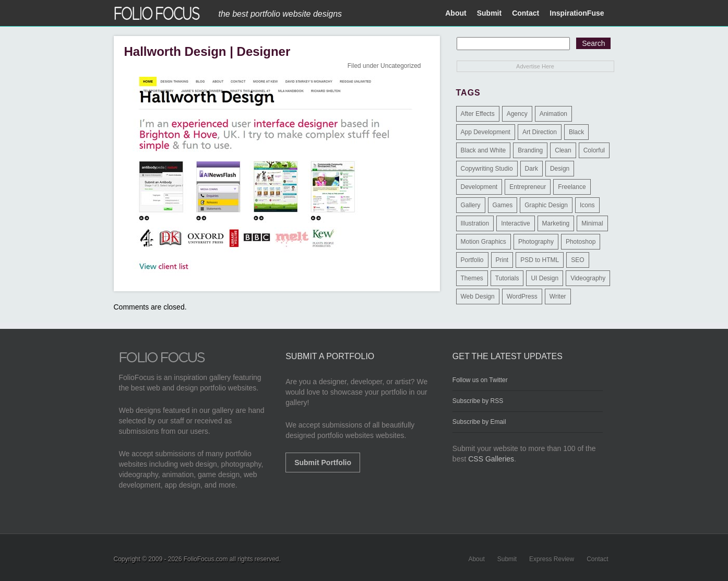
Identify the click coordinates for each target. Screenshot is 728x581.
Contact (526, 13)
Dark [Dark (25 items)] (532, 169)
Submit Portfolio (323, 463)
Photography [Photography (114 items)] (536, 242)
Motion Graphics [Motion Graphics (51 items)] (484, 242)
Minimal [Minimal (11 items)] (592, 223)
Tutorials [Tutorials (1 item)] (507, 278)
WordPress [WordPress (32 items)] (522, 297)
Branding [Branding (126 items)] (530, 150)
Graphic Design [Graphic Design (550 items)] (546, 205)
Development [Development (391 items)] (479, 187)
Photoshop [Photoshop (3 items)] (581, 242)
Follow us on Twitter (480, 380)
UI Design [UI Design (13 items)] (545, 278)
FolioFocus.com (206, 559)
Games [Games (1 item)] (503, 205)
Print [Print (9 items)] (502, 260)
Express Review (552, 559)
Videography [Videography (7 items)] (588, 278)
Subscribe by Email (479, 422)
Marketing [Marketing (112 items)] (556, 223)
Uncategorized (401, 66)
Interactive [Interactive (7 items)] (515, 223)
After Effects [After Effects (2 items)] (478, 114)
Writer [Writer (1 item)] (558, 297)
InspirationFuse (577, 13)
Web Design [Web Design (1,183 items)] (478, 297)
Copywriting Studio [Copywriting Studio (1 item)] (487, 169)
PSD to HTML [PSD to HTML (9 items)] (540, 260)
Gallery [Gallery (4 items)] (471, 205)
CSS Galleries (491, 459)
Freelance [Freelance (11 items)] (572, 187)
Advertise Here (535, 66)
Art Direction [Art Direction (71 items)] (540, 132)
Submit (489, 13)
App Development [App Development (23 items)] (486, 132)
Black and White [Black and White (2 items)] (484, 150)
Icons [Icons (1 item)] (587, 205)
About (456, 13)
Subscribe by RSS (478, 401)
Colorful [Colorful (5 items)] (594, 150)
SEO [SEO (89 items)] (577, 260)
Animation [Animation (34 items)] (553, 114)
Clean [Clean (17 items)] (563, 150)
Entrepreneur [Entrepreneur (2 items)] (528, 187)
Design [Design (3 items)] (560, 169)
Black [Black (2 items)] (576, 132)
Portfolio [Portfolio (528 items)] (472, 260)
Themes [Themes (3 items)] (472, 278)
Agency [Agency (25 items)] (517, 114)
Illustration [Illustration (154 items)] (475, 223)
